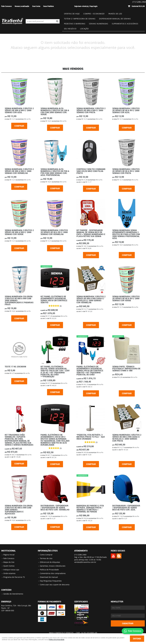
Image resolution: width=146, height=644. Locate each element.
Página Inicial (9, 555)
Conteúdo (6, 590)
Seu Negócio (70, 29)
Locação (84, 29)
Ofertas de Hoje (72, 14)
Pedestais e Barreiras (75, 24)
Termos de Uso (46, 558)
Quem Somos (9, 566)
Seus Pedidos (48, 6)
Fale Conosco (6, 6)
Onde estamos (9, 573)
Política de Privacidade (49, 570)
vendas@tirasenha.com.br (85, 562)
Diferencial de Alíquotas (50, 562)
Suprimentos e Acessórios (125, 24)
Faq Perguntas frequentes (51, 581)
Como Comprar (46, 555)
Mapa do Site (9, 562)
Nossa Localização (22, 6)
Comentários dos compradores (53, 573)
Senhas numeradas (99, 24)
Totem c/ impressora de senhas (80, 19)
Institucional (8, 551)
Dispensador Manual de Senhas (115, 19)
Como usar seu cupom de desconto (55, 585)
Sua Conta (36, 6)
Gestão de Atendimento (13, 594)
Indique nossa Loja (11, 570)
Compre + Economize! (94, 14)
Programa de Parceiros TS (14, 577)
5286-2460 (80, 555)
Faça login (93, 6)
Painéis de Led (115, 14)
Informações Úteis (48, 551)
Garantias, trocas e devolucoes (53, 566)
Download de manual (49, 577)
